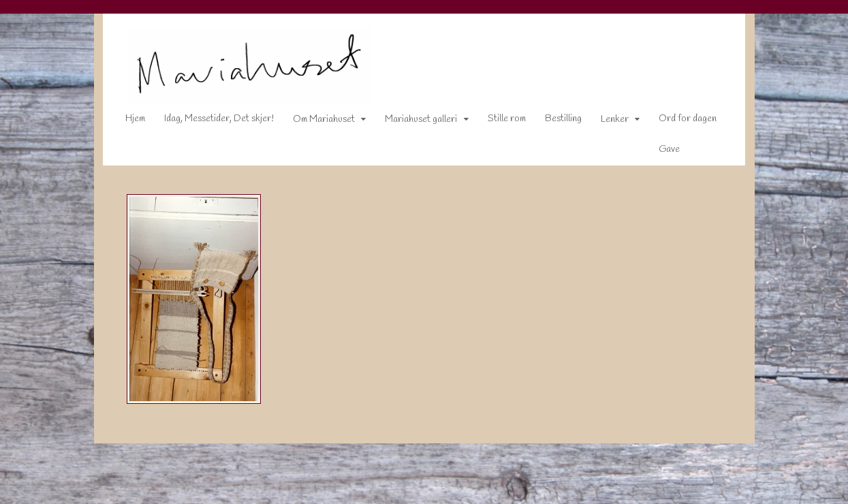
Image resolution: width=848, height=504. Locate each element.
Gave (660, 152)
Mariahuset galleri (412, 122)
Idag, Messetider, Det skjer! (210, 122)
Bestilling (554, 122)
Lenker (606, 122)
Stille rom (498, 122)
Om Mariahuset (315, 122)
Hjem (126, 122)
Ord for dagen (679, 122)
